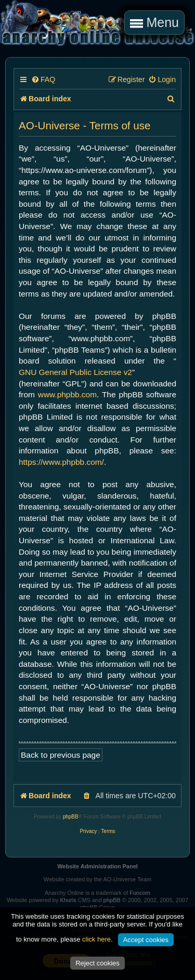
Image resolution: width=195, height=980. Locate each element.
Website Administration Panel (97, 866)
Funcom (140, 893)
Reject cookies (97, 963)
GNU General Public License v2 (75, 372)
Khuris (68, 900)
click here (96, 939)
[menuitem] (43, 80)
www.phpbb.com (67, 394)
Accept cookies (146, 940)
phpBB (71, 817)
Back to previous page (61, 755)
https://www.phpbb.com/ (61, 462)
